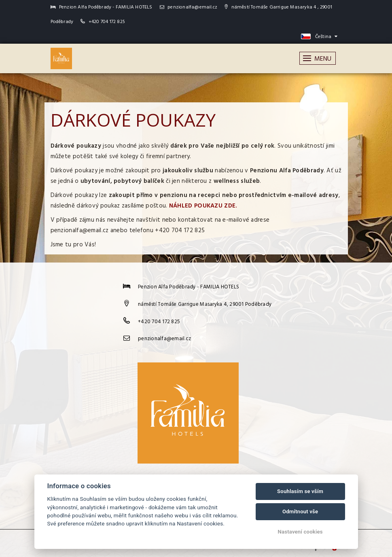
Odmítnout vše (300, 511)
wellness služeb (237, 181)
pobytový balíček (139, 181)
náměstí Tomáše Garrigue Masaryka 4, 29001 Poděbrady (205, 304)
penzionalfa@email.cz (189, 7)
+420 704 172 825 (107, 22)
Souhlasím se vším (300, 491)
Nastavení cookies (300, 532)
